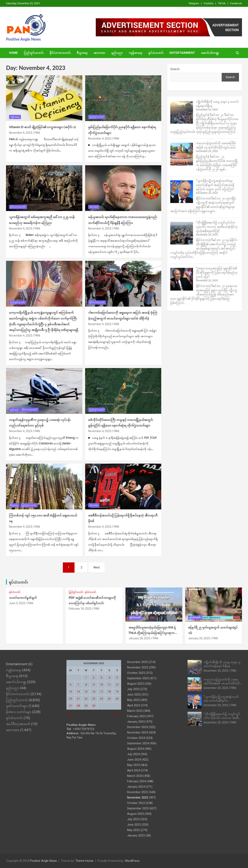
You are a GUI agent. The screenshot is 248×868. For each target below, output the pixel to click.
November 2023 (138, 798)
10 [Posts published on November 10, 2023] (101, 685)
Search (175, 69)
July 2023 (133, 819)
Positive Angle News (23, 39)
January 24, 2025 (199, 638)
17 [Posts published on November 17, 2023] (101, 692)
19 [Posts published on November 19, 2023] (117, 692)
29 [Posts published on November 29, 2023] (86, 706)
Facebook (236, 3)
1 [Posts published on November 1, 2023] (86, 678)
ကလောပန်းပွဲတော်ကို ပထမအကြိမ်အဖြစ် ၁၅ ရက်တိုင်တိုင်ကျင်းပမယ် (222, 683)
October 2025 (136, 673)
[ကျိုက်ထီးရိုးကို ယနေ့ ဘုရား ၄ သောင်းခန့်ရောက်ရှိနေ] (182, 112)
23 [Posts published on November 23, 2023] (94, 699)
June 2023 (134, 825)
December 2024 (137, 727)
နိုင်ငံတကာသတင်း (60, 53)
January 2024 (136, 787)
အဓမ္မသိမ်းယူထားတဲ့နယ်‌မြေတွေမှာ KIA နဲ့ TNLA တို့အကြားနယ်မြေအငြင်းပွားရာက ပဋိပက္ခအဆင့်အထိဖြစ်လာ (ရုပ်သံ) (152, 633)
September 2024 (138, 743)
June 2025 (134, 695)
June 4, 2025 (17, 603)
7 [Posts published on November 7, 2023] (78, 685)
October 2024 (136, 738)
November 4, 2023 (21, 133)
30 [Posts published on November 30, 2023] (94, 706)
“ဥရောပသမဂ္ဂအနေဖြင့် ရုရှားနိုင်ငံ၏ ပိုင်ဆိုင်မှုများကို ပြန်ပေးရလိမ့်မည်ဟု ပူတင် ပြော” (217, 272)
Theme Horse (84, 861)
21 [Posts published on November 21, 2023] (78, 699)
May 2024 (133, 765)
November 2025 (138, 667)
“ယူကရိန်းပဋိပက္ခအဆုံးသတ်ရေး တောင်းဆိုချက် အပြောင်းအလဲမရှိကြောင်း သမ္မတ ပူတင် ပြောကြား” (215, 185)
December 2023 (137, 792)
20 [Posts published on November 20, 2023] (70, 699)
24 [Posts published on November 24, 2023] (101, 699)
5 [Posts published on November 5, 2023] (117, 678)
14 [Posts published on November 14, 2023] (78, 692)
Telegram (194, 3)
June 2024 (134, 760)
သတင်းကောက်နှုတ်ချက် (23, 598)
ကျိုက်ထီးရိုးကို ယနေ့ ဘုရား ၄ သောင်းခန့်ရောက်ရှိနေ (222, 664)
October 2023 (136, 803)
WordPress (132, 861)
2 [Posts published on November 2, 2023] (94, 678)
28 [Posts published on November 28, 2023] (78, 706)
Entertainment (182, 53)
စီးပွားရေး (82, 53)
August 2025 (135, 684)
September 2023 (138, 808)
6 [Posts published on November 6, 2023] (71, 685)
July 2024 (133, 754)
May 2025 (133, 700)
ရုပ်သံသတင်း (156, 53)
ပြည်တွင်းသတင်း (34, 53)
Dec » (118, 715)
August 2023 (135, 814)
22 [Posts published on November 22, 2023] (86, 699)
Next (97, 567)
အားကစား (99, 53)
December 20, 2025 (216, 671)
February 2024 (136, 781)
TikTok (222, 3)
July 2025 (133, 689)
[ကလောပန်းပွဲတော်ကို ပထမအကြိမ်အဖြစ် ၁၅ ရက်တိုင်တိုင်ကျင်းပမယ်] (182, 154)
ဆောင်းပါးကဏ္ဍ (210, 53)
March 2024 (135, 776)
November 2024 (138, 732)
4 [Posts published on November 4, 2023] (109, 678)
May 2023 (133, 830)
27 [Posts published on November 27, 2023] (70, 706)
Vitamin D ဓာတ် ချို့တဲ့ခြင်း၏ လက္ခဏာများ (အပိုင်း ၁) (42, 127)
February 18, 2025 (80, 609)
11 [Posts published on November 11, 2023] (109, 685)
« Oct (69, 715)
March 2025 (135, 711)
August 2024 (135, 749)
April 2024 (134, 770)
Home (13, 53)
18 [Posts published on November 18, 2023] (109, 692)
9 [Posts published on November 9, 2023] (94, 685)
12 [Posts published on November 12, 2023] (117, 685)
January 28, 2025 (139, 638)
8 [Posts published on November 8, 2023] (86, 685)
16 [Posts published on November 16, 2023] (94, 692)
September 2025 (138, 678)
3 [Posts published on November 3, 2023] (102, 678)
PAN (37, 133)
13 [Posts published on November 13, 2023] (70, 692)
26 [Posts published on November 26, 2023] (117, 699)
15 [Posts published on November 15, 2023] (86, 692)
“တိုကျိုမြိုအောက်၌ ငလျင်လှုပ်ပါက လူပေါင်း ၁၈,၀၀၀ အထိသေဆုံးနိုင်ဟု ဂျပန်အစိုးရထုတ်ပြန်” (217, 227)
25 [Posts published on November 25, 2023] (109, 699)
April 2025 (134, 705)
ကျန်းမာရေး (135, 53)
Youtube (208, 3)
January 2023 (136, 835)
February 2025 (136, 716)
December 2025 (137, 662)
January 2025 (136, 722)
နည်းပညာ (117, 53)
